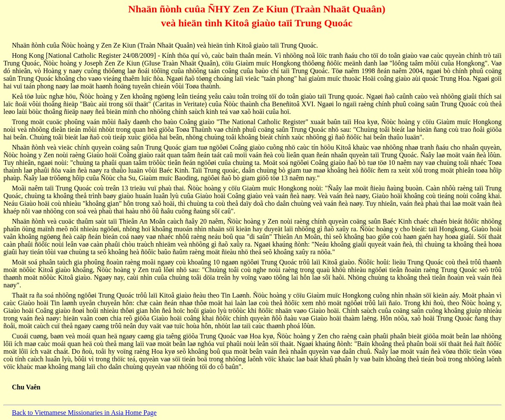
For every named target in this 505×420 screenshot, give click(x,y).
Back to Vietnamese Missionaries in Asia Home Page (84, 413)
